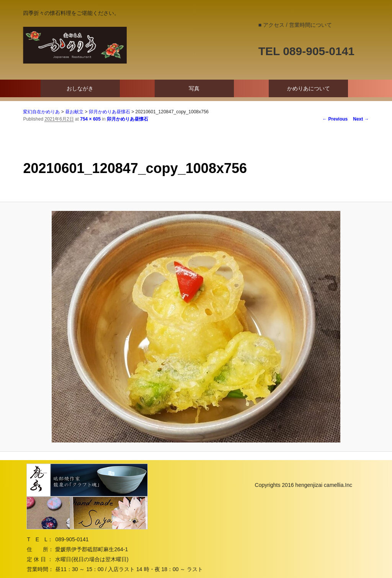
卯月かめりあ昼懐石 (127, 119)
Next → (361, 119)
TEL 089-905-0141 (306, 51)
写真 (194, 88)
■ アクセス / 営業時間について (295, 25)
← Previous (335, 119)
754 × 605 (90, 119)
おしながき (80, 88)
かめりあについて (309, 88)
